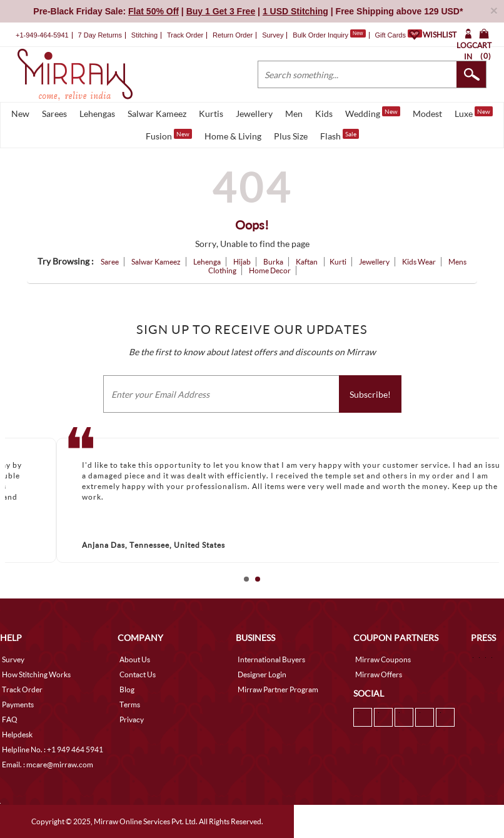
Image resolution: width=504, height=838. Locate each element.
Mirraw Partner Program (278, 689)
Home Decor (270, 270)
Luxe (474, 113)
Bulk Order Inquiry (320, 35)
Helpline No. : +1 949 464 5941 (53, 750)
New (20, 114)
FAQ (10, 719)
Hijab (242, 262)
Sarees (54, 114)
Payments (18, 704)
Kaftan (307, 262)
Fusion (169, 135)
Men (294, 114)
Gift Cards (398, 35)
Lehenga (207, 262)
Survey (273, 35)
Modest (427, 114)
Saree (110, 262)
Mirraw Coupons (383, 659)
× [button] (494, 10)
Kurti (338, 262)
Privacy (132, 719)
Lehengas (97, 114)
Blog (127, 689)
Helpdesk (17, 735)
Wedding (373, 113)
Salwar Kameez (157, 114)
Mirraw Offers (379, 674)
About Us (135, 659)
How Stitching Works (36, 674)
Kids (324, 114)
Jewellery (254, 114)
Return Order (233, 35)
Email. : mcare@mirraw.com (48, 765)
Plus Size (291, 136)
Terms (130, 704)
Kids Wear (419, 262)
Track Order (185, 35)
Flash (340, 135)
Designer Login (262, 674)
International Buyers (271, 659)
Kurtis (211, 114)
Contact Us (138, 674)
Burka (273, 262)
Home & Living (233, 136)
